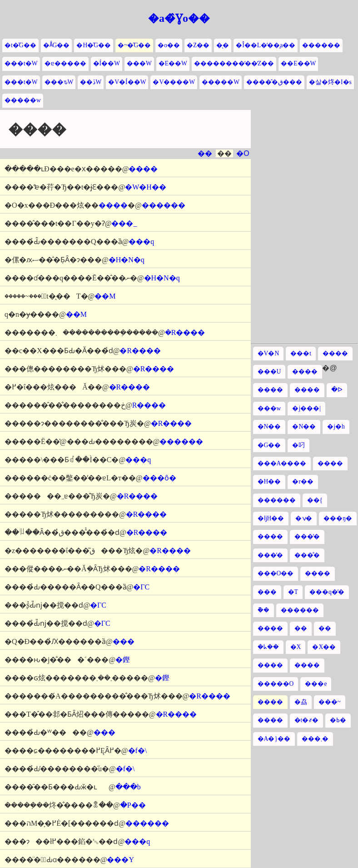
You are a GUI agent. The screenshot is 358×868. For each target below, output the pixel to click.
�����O (276, 684)
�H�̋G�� (94, 45)
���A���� (282, 463)
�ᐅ (337, 390)
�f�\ (138, 751)
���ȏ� (159, 478)
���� (143, 169)
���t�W (21, 63)
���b (128, 787)
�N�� (269, 427)
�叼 (298, 445)
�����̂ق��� (274, 82)
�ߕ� (338, 720)
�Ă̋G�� (57, 45)
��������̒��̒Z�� (234, 63)
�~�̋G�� (134, 45)
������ (321, 45)
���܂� (315, 739)
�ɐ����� (65, 63)
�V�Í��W (127, 82)
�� (205, 153)
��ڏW (91, 82)
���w (269, 408)
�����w (23, 100)
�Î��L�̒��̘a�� (266, 45)
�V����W (174, 82)
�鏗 (123, 660)
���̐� (307, 555)
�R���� (185, 332)
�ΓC (141, 587)
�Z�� (198, 45)
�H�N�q (127, 260)
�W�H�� (146, 187)
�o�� (169, 45)
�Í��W (107, 63)
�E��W (173, 63)
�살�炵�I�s (330, 82)
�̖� (223, 45)
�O (243, 153)
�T (293, 592)
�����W (221, 82)
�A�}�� (274, 739)
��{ (315, 500)
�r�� (303, 481)
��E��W (298, 63)
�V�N (268, 353)
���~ (330, 702)
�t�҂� (307, 720)
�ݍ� (304, 518)
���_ (124, 223)
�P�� (133, 805)
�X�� (324, 647)
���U (269, 372)
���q (141, 242)
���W (139, 63)
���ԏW (59, 82)
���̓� (307, 536)
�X (296, 647)
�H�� (269, 481)
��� (124, 641)
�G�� (269, 445)
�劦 (301, 702)
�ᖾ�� (268, 647)
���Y (120, 860)
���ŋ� (338, 518)
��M (105, 296)
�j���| (306, 408)
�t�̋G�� (20, 45)
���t (301, 353)
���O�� (276, 573)
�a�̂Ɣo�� (179, 18)
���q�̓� (327, 592)
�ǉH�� (271, 518)
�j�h (336, 427)
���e (316, 684)
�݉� (264, 610)
